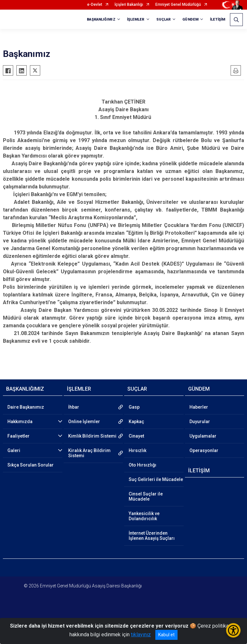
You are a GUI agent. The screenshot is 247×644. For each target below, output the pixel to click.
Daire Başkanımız (26, 407)
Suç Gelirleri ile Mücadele (156, 479)
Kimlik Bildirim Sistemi (92, 436)
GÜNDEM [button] (190, 19)
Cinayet (136, 436)
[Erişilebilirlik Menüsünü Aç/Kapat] (233, 630)
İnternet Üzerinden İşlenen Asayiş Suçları (152, 536)
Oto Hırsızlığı (142, 465)
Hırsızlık (137, 450)
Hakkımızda (20, 422)
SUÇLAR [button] (164, 19)
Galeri (14, 450)
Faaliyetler (18, 436)
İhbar (74, 407)
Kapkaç (136, 422)
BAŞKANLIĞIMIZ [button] (101, 19)
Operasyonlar (204, 450)
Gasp (134, 407)
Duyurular (200, 422)
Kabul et (166, 635)
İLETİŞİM (218, 19)
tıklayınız (141, 635)
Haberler (199, 407)
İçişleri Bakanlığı (129, 5)
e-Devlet (95, 5)
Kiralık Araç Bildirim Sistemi (89, 453)
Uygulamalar (203, 436)
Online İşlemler (84, 422)
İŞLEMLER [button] (136, 19)
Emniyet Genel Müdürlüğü (178, 5)
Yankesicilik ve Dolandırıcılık (144, 516)
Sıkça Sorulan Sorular (31, 465)
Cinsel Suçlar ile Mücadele (146, 496)
